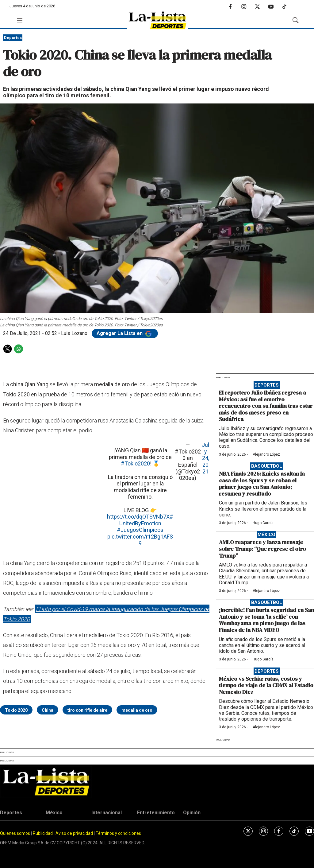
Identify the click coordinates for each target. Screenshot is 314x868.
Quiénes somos (15, 833)
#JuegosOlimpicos (140, 530)
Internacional (107, 813)
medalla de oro (137, 710)
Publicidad (43, 833)
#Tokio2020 (135, 463)
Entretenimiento (156, 813)
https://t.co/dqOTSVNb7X (138, 517)
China (48, 710)
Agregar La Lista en (125, 333)
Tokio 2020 (16, 710)
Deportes (13, 38)
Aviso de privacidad (74, 833)
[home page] (158, 20)
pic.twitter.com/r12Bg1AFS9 (140, 540)
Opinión (192, 813)
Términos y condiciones (118, 833)
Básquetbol (267, 466)
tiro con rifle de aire (87, 710)
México (266, 535)
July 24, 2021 (205, 458)
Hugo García (263, 523)
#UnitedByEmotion (146, 520)
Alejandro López (266, 454)
